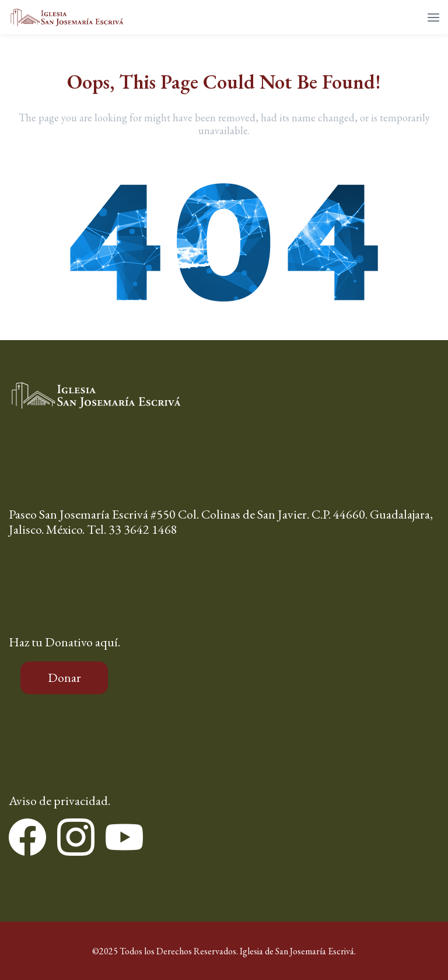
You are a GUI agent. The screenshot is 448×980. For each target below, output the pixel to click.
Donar (64, 678)
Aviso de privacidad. (60, 801)
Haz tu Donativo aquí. (64, 642)
